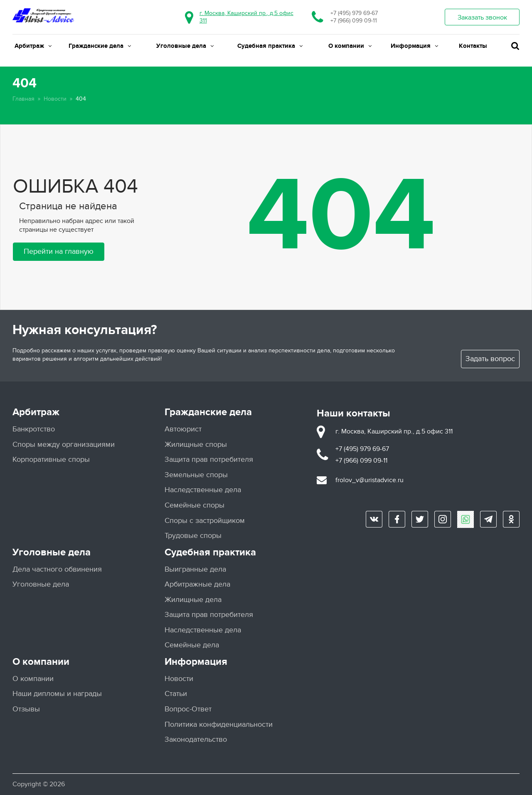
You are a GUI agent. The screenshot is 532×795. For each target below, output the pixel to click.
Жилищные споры (196, 445)
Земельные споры (196, 475)
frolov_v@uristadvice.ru (369, 480)
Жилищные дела (193, 600)
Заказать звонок (482, 17)
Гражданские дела (100, 46)
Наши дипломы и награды (57, 694)
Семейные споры (195, 505)
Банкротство (34, 429)
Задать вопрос (490, 359)
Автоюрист (183, 429)
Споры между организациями (64, 445)
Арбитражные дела (197, 584)
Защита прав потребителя (209, 459)
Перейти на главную (59, 251)
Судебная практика (270, 46)
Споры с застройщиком (205, 521)
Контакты (473, 46)
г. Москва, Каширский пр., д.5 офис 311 (394, 431)
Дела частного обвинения (57, 569)
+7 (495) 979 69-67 (354, 13)
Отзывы (26, 709)
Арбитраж (33, 46)
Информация (414, 46)
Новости (55, 99)
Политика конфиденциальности (219, 724)
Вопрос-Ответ (188, 709)
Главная (23, 99)
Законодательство (196, 739)
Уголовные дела (185, 46)
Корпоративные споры (51, 459)
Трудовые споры (193, 536)
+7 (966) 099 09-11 (354, 21)
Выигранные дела (195, 569)
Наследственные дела (203, 490)
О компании (350, 46)
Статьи (176, 694)
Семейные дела (192, 645)
